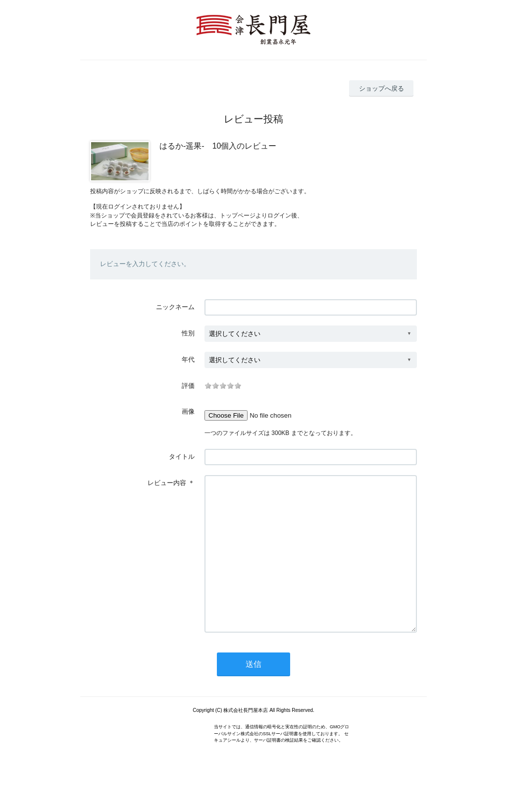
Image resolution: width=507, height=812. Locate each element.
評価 (188, 386)
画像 (188, 411)
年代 (188, 359)
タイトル (182, 457)
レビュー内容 (167, 483)
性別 (188, 333)
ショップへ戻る (381, 88)
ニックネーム (175, 307)
